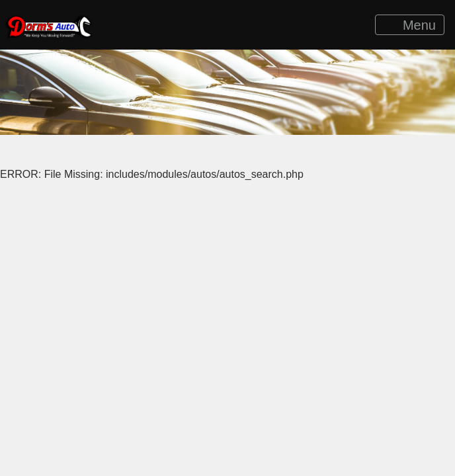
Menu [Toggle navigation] (410, 25)
